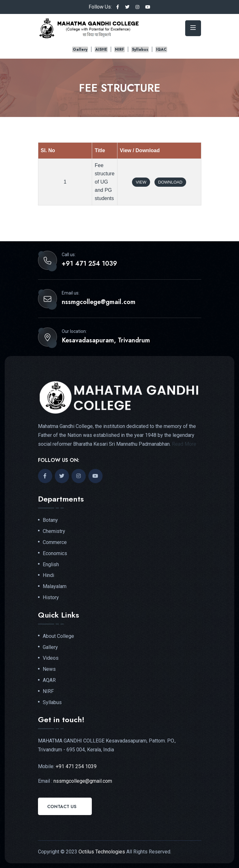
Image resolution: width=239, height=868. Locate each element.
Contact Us (62, 806)
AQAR (49, 680)
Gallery (80, 49)
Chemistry (54, 531)
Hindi (48, 575)
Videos (51, 658)
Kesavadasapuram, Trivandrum (106, 340)
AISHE (101, 49)
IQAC (161, 49)
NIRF (119, 49)
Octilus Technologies (102, 852)
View (141, 182)
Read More (184, 444)
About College (58, 636)
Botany (50, 520)
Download (170, 182)
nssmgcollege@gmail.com (99, 302)
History (51, 598)
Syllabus (140, 49)
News (49, 669)
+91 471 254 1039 (89, 264)
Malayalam (55, 586)
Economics (55, 554)
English (51, 565)
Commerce (55, 542)
